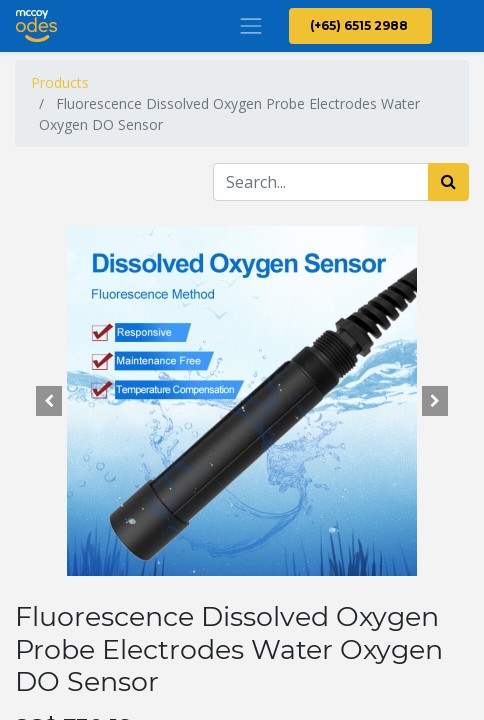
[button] (49, 401)
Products (60, 82)
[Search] (448, 182)
